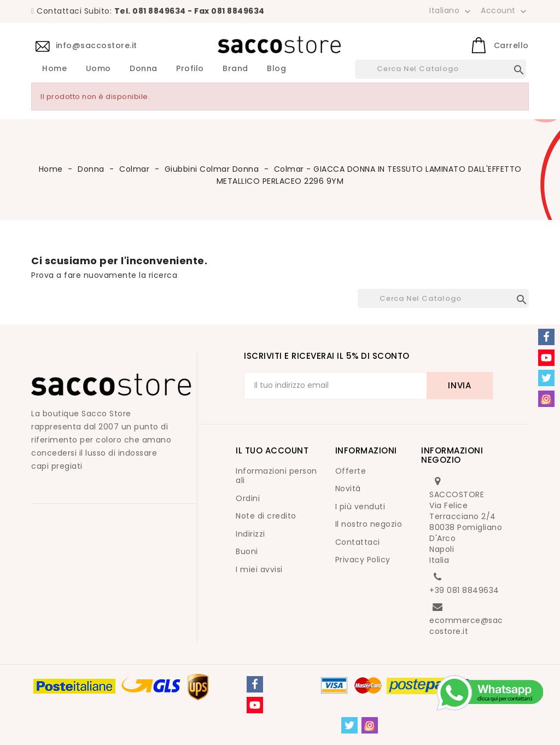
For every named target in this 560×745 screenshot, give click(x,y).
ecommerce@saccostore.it (466, 626)
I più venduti (360, 507)
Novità (348, 488)
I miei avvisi (259, 569)
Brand (235, 69)
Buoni (247, 551)
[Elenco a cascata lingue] (451, 10)
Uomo (98, 69)
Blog (276, 69)
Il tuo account (272, 450)
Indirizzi (250, 534)
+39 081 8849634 (464, 590)
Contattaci (358, 542)
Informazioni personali (276, 476)
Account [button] (505, 11)
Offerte (351, 471)
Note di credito (266, 516)
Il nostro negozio (369, 524)
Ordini (248, 498)
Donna (144, 69)
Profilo (190, 69)
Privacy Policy (363, 560)
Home (54, 69)
